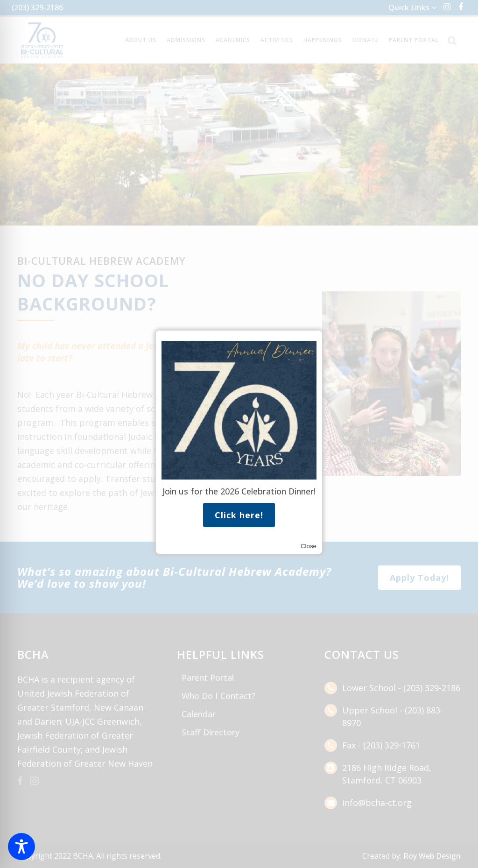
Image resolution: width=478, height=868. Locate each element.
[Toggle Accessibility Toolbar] (21, 847)
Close (309, 546)
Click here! (239, 515)
